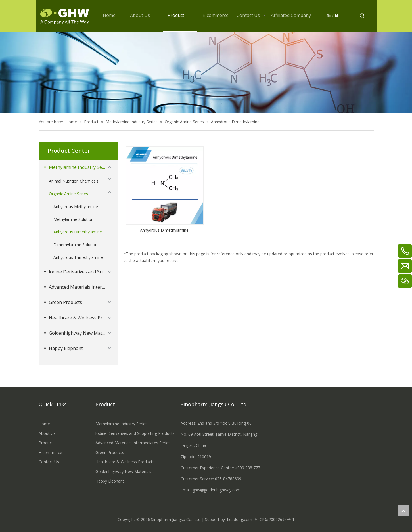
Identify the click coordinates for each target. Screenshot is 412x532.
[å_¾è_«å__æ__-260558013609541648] (206, 73)
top (403, 511)
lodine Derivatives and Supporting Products (81, 272)
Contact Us (49, 462)
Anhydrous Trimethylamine (78, 257)
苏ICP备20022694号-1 (274, 519)
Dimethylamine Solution (75, 245)
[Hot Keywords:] (362, 16)
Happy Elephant (66, 348)
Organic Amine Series (68, 194)
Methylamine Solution (73, 219)
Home (44, 424)
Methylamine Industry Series (79, 167)
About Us (47, 433)
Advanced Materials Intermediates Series (81, 287)
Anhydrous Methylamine (76, 207)
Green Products (65, 302)
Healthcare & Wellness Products (81, 318)
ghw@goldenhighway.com (217, 490)
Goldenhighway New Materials (81, 333)
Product (46, 443)
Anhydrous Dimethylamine (78, 232)
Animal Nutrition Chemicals (74, 181)
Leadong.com (240, 519)
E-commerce (50, 452)
